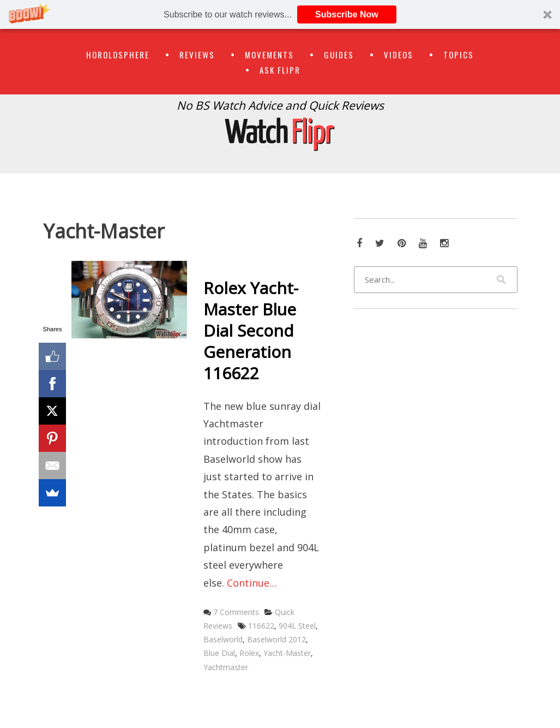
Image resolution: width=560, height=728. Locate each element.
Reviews (197, 55)
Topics (459, 55)
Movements (269, 55)
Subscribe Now (347, 14)
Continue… (252, 583)
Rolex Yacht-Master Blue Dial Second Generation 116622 (251, 330)
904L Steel (297, 626)
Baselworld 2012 (276, 639)
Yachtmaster (226, 667)
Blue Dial (219, 653)
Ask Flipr (280, 70)
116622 (261, 626)
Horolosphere (118, 55)
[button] (280, 14)
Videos (399, 55)
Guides (339, 55)
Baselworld (223, 639)
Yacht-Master (287, 653)
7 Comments (236, 612)
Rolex (249, 653)
